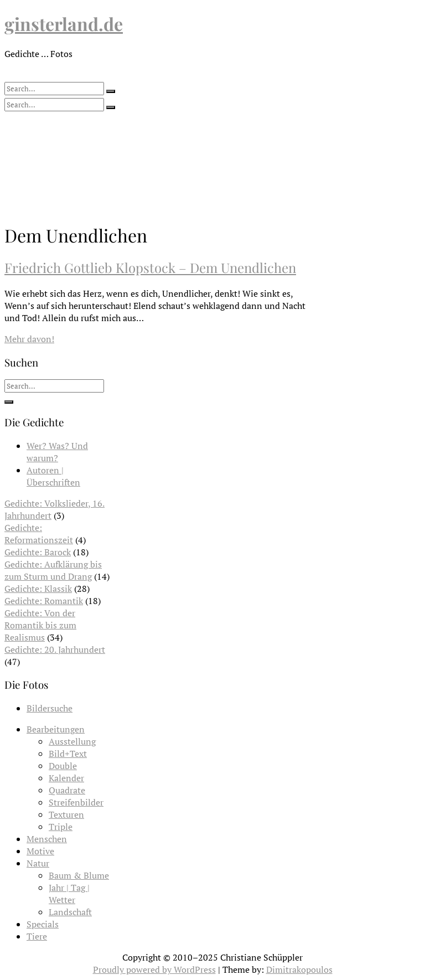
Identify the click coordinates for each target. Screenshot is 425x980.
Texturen (66, 814)
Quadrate (67, 790)
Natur (38, 863)
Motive (40, 851)
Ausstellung (72, 741)
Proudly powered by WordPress (154, 969)
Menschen (47, 839)
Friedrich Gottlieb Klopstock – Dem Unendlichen (150, 267)
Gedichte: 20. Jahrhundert (55, 649)
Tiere (37, 936)
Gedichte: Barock (38, 552)
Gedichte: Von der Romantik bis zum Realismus (40, 625)
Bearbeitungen (56, 729)
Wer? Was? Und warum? (57, 452)
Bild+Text (68, 754)
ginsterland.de (64, 24)
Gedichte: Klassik (38, 589)
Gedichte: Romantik (44, 601)
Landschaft (70, 912)
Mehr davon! (29, 339)
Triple (61, 827)
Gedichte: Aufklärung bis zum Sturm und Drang (53, 570)
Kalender (66, 778)
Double (63, 766)
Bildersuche (50, 708)
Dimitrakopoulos (299, 969)
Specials (43, 924)
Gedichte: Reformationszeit (39, 534)
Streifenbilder (76, 802)
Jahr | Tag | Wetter (69, 894)
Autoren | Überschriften (53, 476)
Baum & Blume (79, 875)
